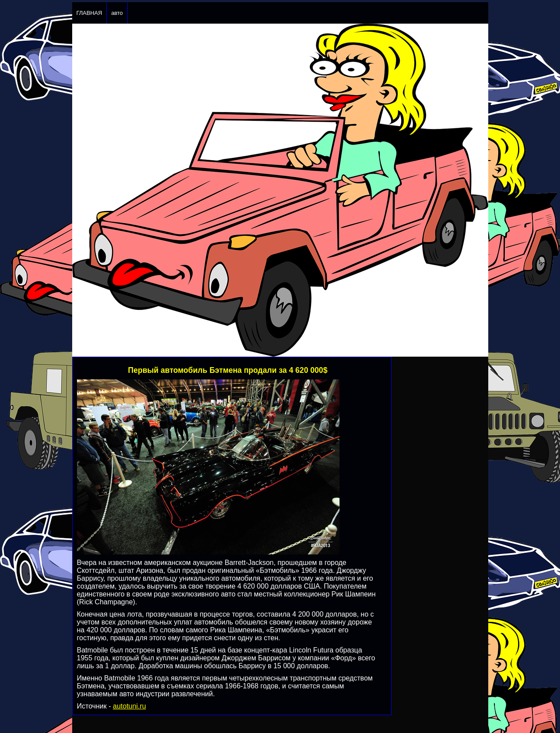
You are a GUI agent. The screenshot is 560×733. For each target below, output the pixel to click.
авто (117, 13)
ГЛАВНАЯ (89, 13)
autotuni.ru (129, 706)
